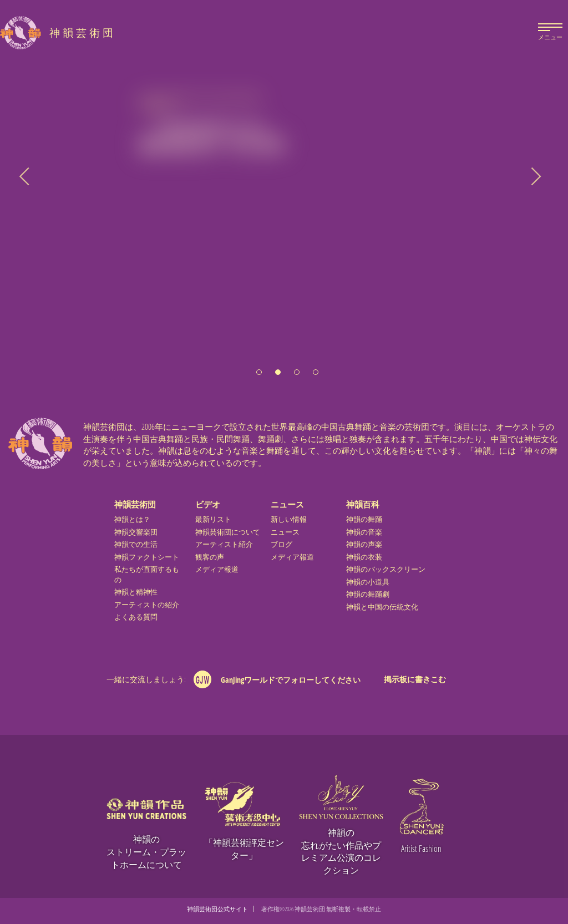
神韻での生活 (136, 544)
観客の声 (210, 557)
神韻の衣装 (364, 557)
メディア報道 (217, 569)
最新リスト (213, 519)
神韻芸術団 (135, 504)
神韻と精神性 (136, 592)
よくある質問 (136, 617)
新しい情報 (289, 519)
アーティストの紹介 (147, 605)
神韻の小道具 (368, 582)
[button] (259, 368)
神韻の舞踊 (364, 519)
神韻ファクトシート (147, 557)
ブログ (282, 544)
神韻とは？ (132, 519)
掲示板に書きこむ (415, 679)
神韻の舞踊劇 (368, 594)
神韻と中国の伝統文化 (382, 607)
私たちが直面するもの (147, 575)
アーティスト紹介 (224, 544)
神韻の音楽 (364, 532)
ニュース (287, 504)
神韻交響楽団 (136, 532)
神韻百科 (363, 504)
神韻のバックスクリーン (386, 569)
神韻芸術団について (228, 532)
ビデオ (208, 504)
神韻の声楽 (364, 544)
